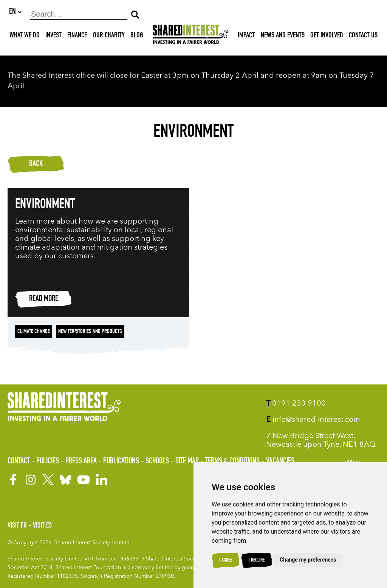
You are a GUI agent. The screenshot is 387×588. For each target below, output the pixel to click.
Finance (77, 36)
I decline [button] (257, 560)
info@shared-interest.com (313, 420)
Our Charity (109, 36)
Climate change (34, 332)
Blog (137, 36)
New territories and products (90, 332)
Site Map (187, 461)
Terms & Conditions (232, 461)
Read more (44, 299)
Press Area (81, 461)
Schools (157, 461)
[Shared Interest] (190, 36)
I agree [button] (226, 560)
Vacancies (280, 461)
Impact (246, 36)
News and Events (283, 36)
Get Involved (327, 36)
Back (36, 165)
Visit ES (42, 526)
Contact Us (363, 36)
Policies (48, 461)
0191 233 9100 (296, 404)
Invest (53, 36)
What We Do (25, 36)
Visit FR (17, 526)
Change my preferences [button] (308, 560)
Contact (19, 461)
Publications (121, 461)
